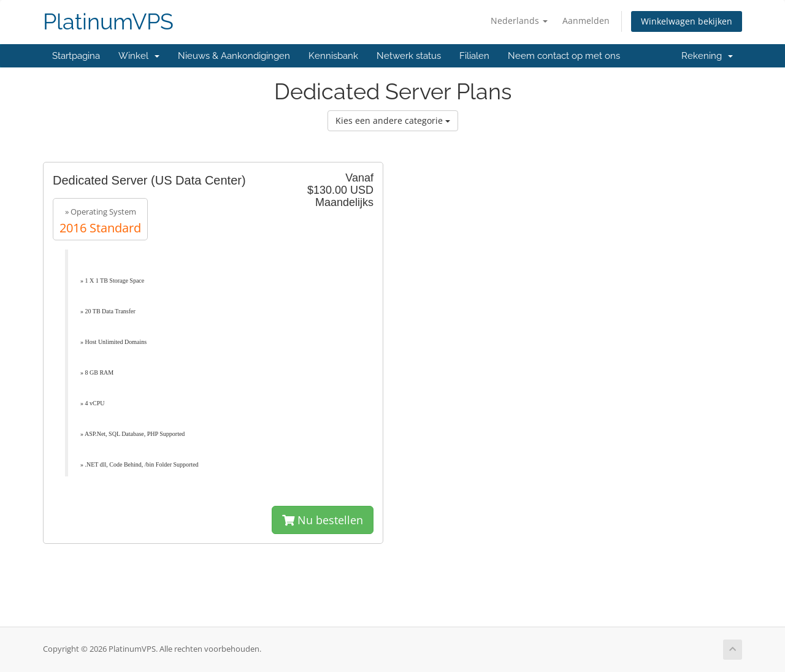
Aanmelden (586, 21)
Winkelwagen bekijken (687, 21)
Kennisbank (333, 56)
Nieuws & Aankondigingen (234, 56)
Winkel (139, 56)
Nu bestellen (323, 520)
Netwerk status (409, 56)
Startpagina (76, 56)
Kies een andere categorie (393, 120)
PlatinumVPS (108, 22)
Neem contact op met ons (564, 56)
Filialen (474, 56)
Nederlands (519, 21)
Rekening (707, 56)
